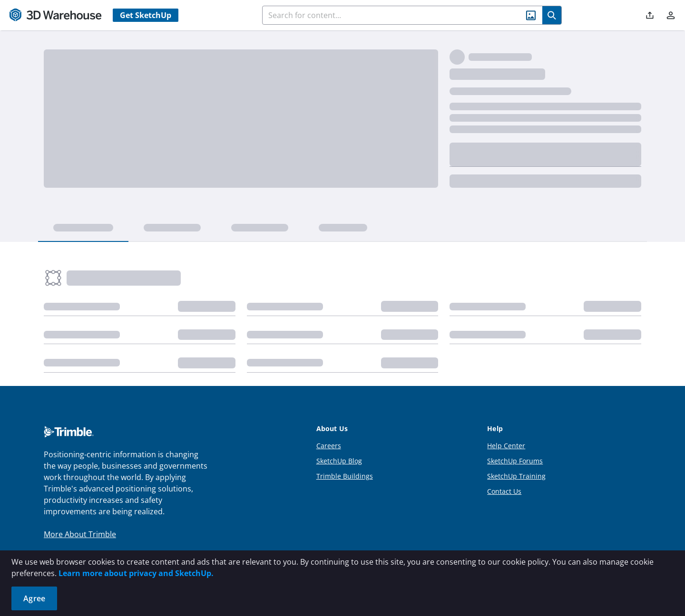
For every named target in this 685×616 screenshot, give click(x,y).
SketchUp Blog (339, 461)
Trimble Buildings (345, 476)
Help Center (506, 446)
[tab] (83, 228)
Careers (329, 446)
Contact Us (504, 491)
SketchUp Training (516, 476)
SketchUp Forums (515, 461)
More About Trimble (80, 534)
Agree (34, 598)
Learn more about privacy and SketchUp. (136, 573)
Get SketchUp (146, 15)
